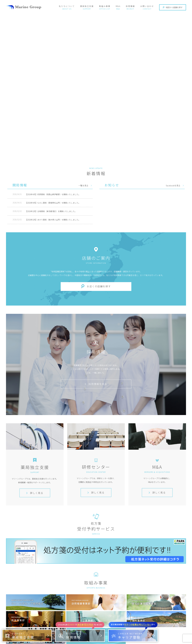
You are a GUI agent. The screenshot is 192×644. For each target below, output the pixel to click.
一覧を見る (83, 185)
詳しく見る (35, 493)
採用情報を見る (96, 384)
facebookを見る (173, 185)
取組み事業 (105, 6)
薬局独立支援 (87, 6)
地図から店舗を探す (173, 7)
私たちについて (67, 6)
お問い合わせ (147, 6)
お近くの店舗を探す (99, 286)
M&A (118, 6)
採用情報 (130, 6)
